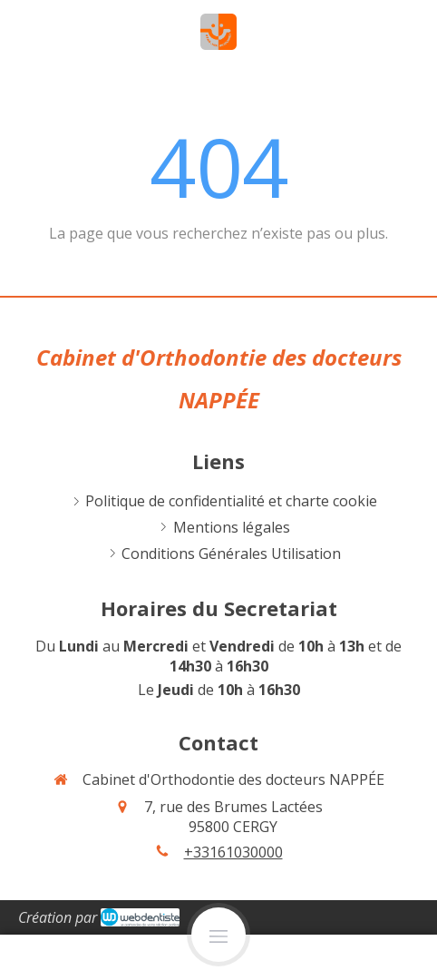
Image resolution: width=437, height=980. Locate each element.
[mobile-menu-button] (218, 935)
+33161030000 (233, 852)
